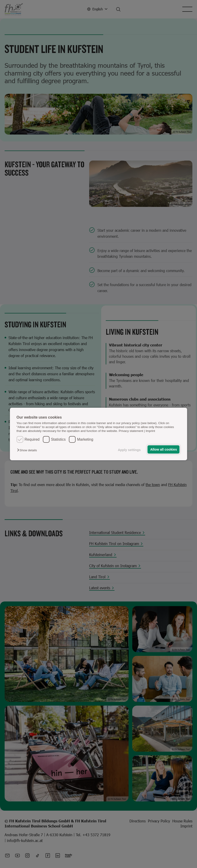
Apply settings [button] (129, 450)
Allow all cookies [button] (164, 449)
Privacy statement (131, 431)
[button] (28, 450)
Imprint (150, 431)
